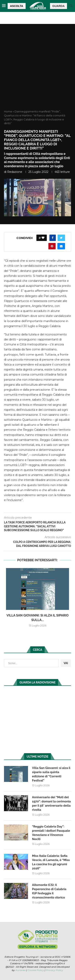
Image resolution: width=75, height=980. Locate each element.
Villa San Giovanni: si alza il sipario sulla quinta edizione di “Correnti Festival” (51, 774)
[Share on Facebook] (53, 238)
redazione (15, 172)
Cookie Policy (36, 970)
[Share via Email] (61, 246)
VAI (66, 663)
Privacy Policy (55, 970)
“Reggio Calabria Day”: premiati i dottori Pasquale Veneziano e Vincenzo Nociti (51, 833)
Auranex (20, 970)
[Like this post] (43, 238)
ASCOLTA (17, 6)
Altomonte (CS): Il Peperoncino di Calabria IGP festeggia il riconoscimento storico (49, 891)
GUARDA (58, 6)
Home (8, 111)
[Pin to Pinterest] (52, 246)
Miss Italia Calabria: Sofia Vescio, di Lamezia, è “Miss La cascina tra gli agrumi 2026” (51, 862)
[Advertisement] (37, 70)
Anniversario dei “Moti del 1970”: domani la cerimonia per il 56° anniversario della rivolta (51, 804)
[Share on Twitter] (61, 238)
